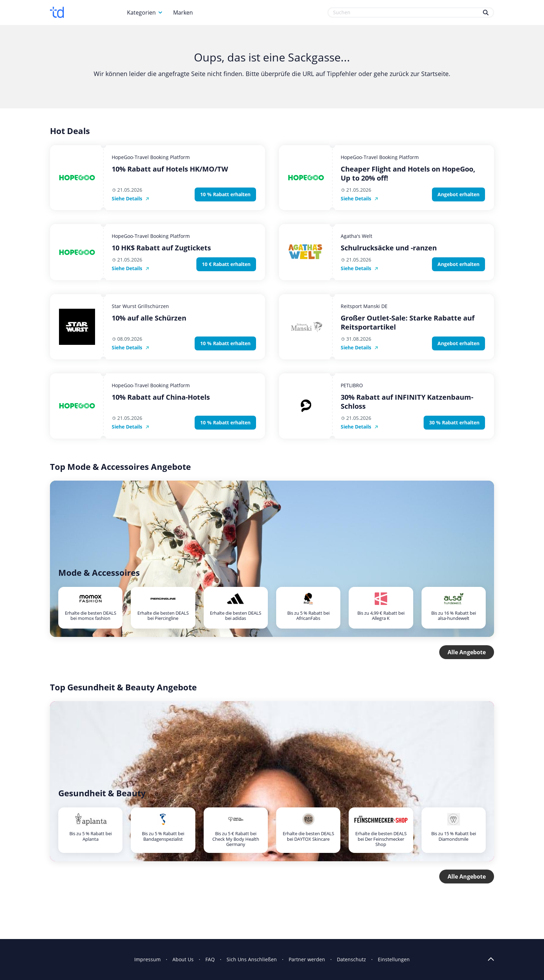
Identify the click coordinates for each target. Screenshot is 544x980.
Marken (183, 13)
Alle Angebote (467, 652)
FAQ (210, 959)
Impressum (147, 959)
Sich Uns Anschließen (252, 959)
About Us (183, 959)
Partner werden (307, 959)
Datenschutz (351, 959)
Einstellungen (394, 959)
